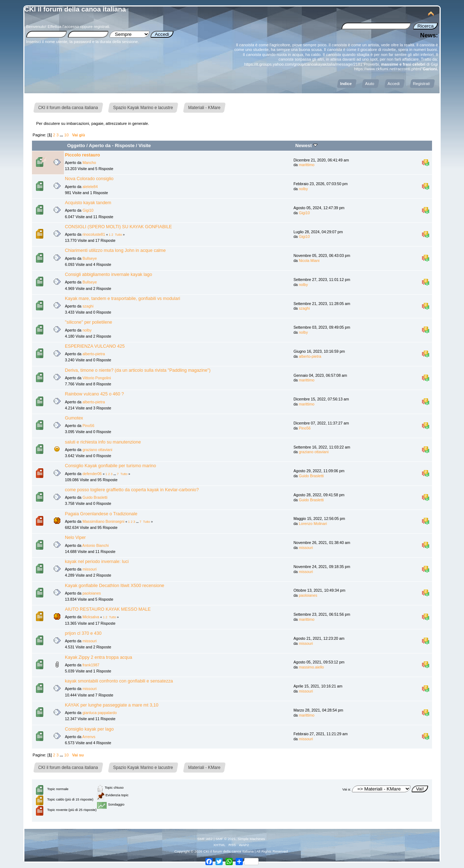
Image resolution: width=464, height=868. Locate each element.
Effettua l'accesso (63, 27)
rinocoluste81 (94, 234)
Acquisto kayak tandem (88, 203)
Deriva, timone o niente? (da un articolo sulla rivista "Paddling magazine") (138, 370)
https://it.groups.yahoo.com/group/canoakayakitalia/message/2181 (303, 64)
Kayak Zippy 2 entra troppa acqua (99, 657)
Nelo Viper (75, 538)
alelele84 (90, 187)
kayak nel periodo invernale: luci (97, 562)
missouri (306, 548)
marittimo (307, 165)
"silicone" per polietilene (89, 322)
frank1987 (91, 665)
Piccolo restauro (83, 155)
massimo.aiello (311, 667)
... (62, 135)
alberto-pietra (94, 354)
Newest (306, 146)
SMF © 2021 (226, 839)
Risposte (125, 146)
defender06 (92, 474)
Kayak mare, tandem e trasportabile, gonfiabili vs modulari (123, 299)
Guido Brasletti (311, 476)
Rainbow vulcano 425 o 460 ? (94, 394)
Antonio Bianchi (96, 545)
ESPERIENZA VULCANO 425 (95, 346)
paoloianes (92, 593)
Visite (145, 146)
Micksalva (91, 617)
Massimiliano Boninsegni (104, 521)
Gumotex (74, 418)
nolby (303, 189)
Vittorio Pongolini (97, 378)
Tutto (119, 235)
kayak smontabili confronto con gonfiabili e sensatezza (119, 681)
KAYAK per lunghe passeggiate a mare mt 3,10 (112, 705)
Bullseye (90, 258)
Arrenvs (89, 737)
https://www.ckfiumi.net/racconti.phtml (388, 69)
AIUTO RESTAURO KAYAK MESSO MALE (108, 609)
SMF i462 (205, 839)
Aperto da (100, 146)
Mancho (89, 163)
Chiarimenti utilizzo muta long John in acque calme (115, 250)
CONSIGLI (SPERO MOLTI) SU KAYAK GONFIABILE (119, 227)
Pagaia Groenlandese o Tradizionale (101, 514)
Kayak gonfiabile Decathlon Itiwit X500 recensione (115, 586)
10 (66, 135)
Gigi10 (88, 210)
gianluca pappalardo (100, 713)
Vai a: (347, 789)
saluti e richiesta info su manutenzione (103, 442)
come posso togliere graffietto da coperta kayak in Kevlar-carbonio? (132, 490)
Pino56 (89, 426)
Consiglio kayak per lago (89, 729)
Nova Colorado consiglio (89, 179)
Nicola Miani (309, 261)
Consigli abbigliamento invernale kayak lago (109, 275)
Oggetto (76, 146)
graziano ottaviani (98, 450)
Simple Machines (251, 839)
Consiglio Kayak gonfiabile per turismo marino (111, 466)
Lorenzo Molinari (313, 524)
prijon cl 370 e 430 (83, 633)
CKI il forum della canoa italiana (75, 9)
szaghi (88, 306)
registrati (101, 27)
